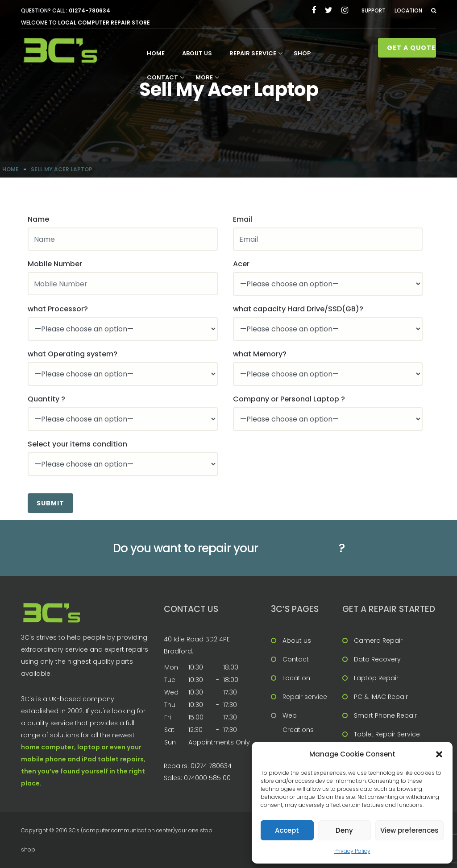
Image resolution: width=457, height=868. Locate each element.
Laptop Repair (376, 678)
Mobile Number (55, 264)
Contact (162, 77)
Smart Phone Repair (385, 715)
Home (156, 53)
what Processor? (58, 309)
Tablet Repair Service (387, 734)
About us (197, 53)
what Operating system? (73, 354)
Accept (287, 830)
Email (243, 219)
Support (374, 10)
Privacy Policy (352, 851)
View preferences (409, 830)
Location (408, 10)
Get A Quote (411, 48)
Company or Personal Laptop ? (289, 399)
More (204, 77)
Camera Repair (378, 641)
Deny (344, 830)
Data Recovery (377, 659)
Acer (241, 264)
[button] (439, 754)
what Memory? (260, 354)
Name (38, 219)
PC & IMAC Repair (381, 697)
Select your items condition (77, 444)
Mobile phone (298, 548)
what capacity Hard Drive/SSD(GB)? (298, 309)
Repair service (253, 53)
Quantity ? (46, 399)
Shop (302, 53)
